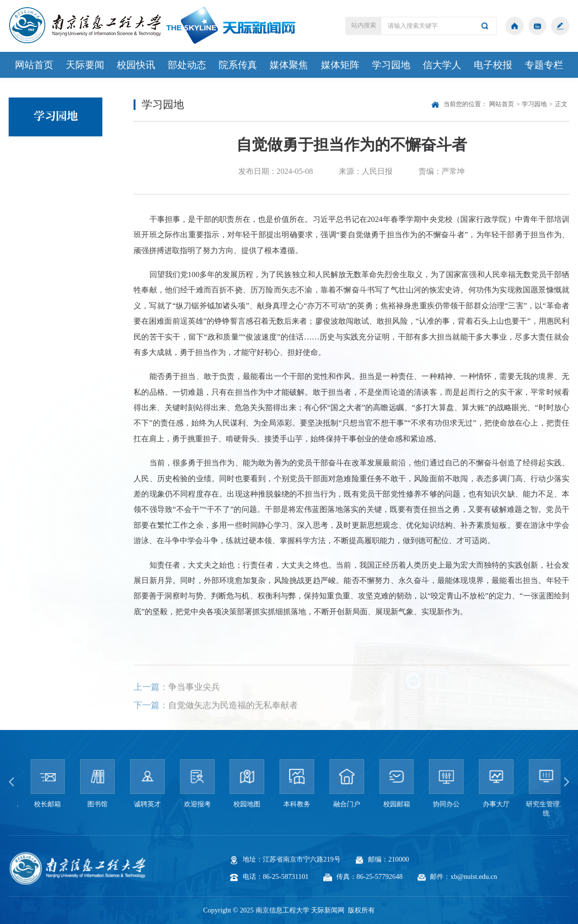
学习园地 (391, 65)
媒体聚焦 (289, 65)
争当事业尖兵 (194, 701)
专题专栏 (544, 65)
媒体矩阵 (340, 65)
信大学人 (442, 65)
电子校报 (493, 65)
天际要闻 (85, 65)
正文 (561, 104)
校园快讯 (136, 65)
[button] (14, 782)
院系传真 (238, 65)
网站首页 (34, 65)
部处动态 (187, 65)
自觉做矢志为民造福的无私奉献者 (233, 719)
